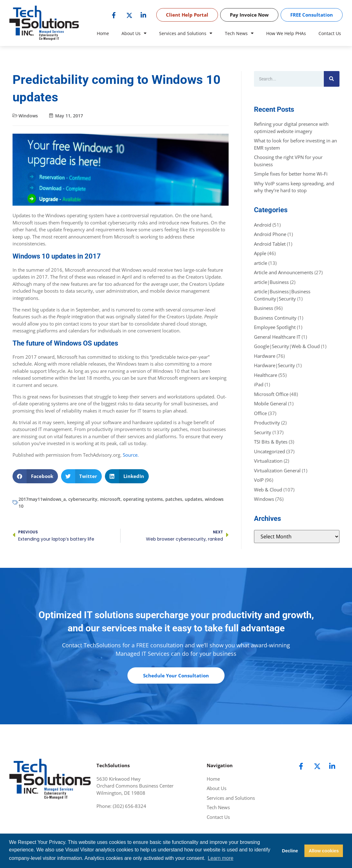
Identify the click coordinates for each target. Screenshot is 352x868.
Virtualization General (277, 470)
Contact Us (330, 33)
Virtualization (268, 461)
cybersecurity (83, 499)
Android (263, 225)
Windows (28, 116)
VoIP (259, 480)
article (261, 263)
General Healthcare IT (277, 337)
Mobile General (270, 403)
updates (194, 499)
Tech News (239, 33)
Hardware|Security (274, 365)
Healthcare (266, 375)
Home (103, 33)
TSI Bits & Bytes (271, 442)
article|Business (271, 282)
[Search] (332, 79)
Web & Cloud (268, 490)
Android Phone (270, 234)
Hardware (265, 356)
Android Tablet (270, 244)
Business (264, 308)
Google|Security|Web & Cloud (287, 346)
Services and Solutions (186, 33)
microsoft (110, 499)
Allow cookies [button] (324, 851)
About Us (134, 33)
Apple (260, 253)
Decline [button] (290, 851)
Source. (131, 455)
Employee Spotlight (275, 327)
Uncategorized (269, 451)
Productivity (267, 423)
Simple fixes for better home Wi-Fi (291, 174)
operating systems (143, 499)
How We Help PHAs (286, 33)
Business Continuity (275, 318)
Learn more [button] (220, 858)
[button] (35, 476)
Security (263, 432)
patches (174, 499)
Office (260, 413)
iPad (259, 384)
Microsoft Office (271, 394)
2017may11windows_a (42, 499)
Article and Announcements (284, 272)
